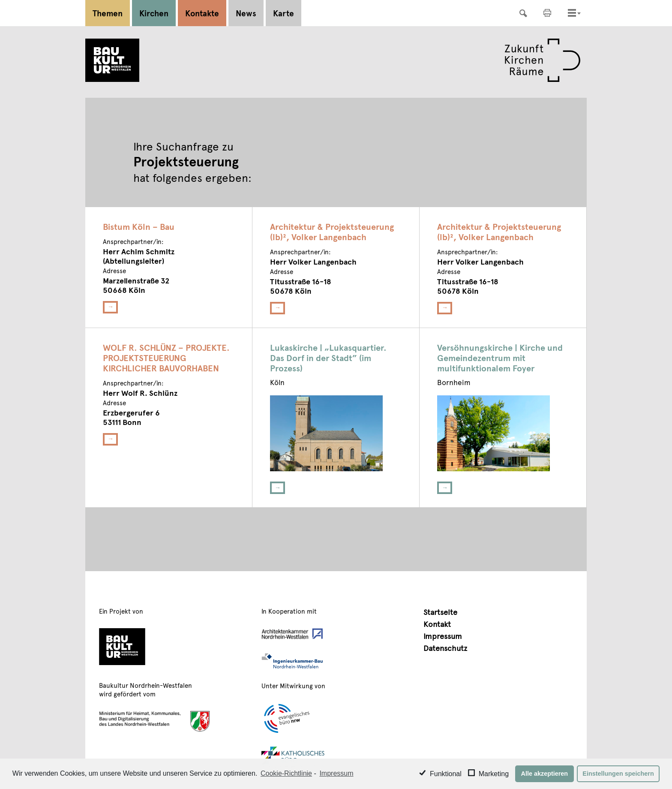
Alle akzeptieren (545, 774)
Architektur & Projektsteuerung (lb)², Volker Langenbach (332, 232)
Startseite (440, 612)
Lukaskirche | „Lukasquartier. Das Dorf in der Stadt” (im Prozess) (328, 358)
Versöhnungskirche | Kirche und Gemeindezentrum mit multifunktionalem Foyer (500, 358)
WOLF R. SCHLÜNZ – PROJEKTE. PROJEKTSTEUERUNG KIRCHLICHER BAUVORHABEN (166, 358)
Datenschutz (445, 648)
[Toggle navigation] (572, 13)
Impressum (443, 636)
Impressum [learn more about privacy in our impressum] (336, 773)
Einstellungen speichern (618, 774)
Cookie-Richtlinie (286, 773)
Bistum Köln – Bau (139, 226)
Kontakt (437, 624)
